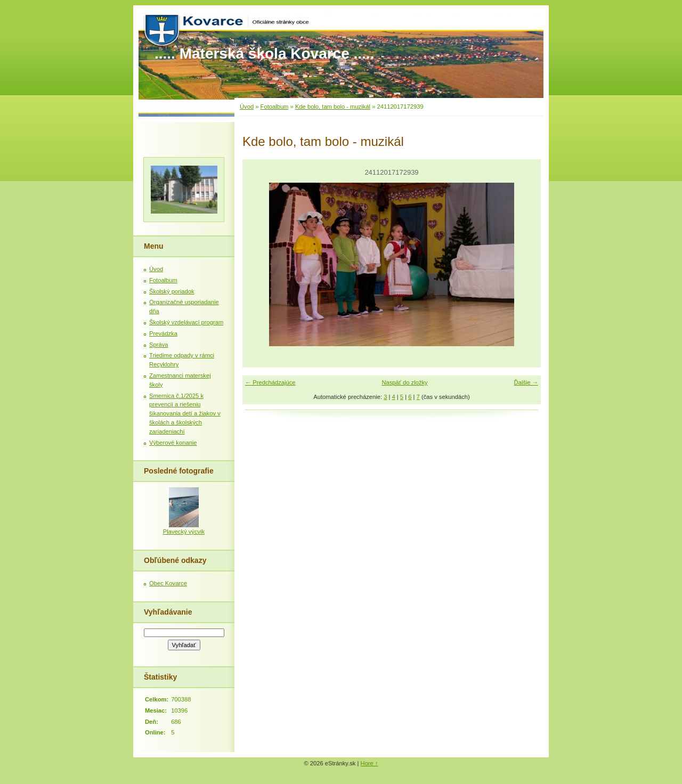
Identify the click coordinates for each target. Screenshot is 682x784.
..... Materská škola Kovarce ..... (264, 54)
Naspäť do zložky (404, 382)
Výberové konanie (173, 443)
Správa (159, 345)
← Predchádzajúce (270, 382)
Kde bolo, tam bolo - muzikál (333, 107)
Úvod (247, 107)
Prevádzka (163, 333)
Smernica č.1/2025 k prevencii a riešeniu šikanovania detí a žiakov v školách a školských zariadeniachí (185, 414)
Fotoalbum (275, 107)
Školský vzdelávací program (186, 322)
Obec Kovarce (168, 583)
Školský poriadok (172, 291)
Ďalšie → (526, 382)
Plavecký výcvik (184, 532)
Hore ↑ (370, 763)
